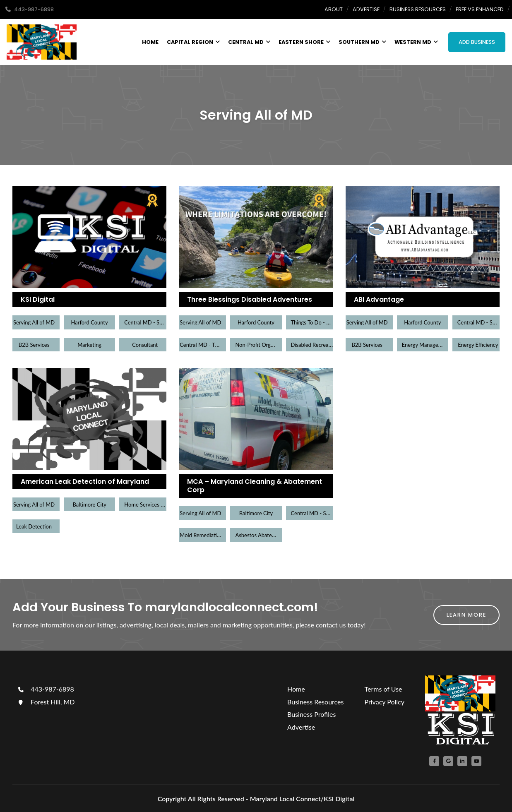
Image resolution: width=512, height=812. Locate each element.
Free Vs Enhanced (480, 9)
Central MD (249, 42)
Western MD (416, 42)
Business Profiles (311, 714)
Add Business (477, 42)
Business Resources (418, 9)
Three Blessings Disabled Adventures (250, 299)
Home (150, 42)
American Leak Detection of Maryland (85, 482)
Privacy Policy (384, 702)
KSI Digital (38, 299)
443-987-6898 (45, 689)
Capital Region (193, 42)
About (334, 9)
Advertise (366, 9)
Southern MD (362, 42)
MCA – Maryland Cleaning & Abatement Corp (255, 486)
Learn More (466, 615)
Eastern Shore (304, 42)
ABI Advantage (379, 299)
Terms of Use (383, 689)
